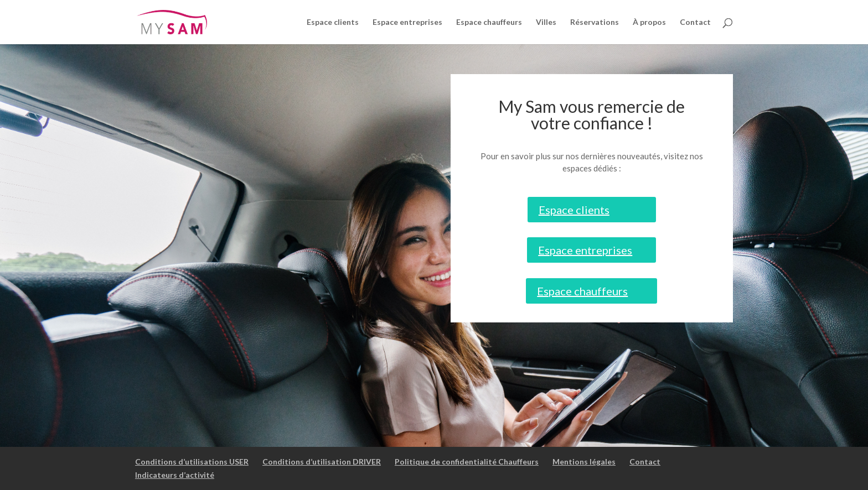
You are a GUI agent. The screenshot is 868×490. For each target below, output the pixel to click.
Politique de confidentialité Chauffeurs (467, 462)
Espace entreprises (407, 22)
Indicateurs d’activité (175, 475)
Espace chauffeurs (489, 22)
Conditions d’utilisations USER (192, 462)
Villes (546, 22)
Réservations (595, 22)
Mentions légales (584, 462)
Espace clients (333, 22)
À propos (649, 22)
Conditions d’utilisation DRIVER (322, 462)
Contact (695, 22)
